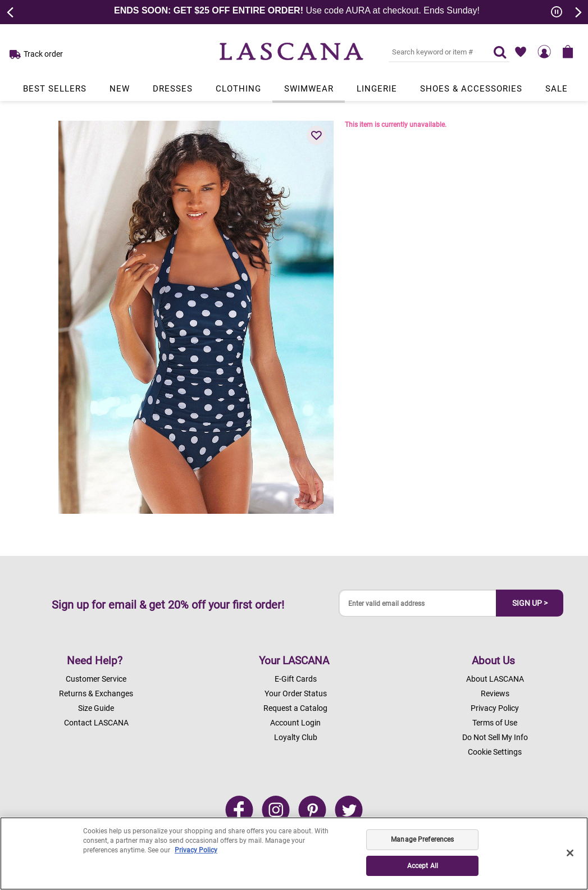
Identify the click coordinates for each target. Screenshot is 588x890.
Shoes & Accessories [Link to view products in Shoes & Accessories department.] (471, 89)
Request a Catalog (295, 708)
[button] (316, 135)
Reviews (495, 693)
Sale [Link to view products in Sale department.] (557, 89)
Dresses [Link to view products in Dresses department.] (173, 89)
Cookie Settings (495, 752)
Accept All (423, 866)
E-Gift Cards (296, 679)
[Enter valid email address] (418, 603)
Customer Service (96, 679)
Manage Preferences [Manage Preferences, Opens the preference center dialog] (422, 839)
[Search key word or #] (434, 52)
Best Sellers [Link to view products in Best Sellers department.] (55, 89)
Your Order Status (296, 693)
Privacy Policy (495, 708)
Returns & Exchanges (96, 693)
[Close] (570, 853)
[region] (294, 854)
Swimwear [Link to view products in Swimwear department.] (309, 89)
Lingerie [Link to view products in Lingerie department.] (377, 89)
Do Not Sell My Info (495, 737)
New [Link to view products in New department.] (120, 89)
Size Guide (96, 708)
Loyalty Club (296, 737)
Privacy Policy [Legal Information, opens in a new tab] (196, 850)
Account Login (295, 723)
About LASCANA (495, 679)
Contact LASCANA (96, 723)
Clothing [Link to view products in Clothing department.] (238, 89)
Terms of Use (495, 723)
